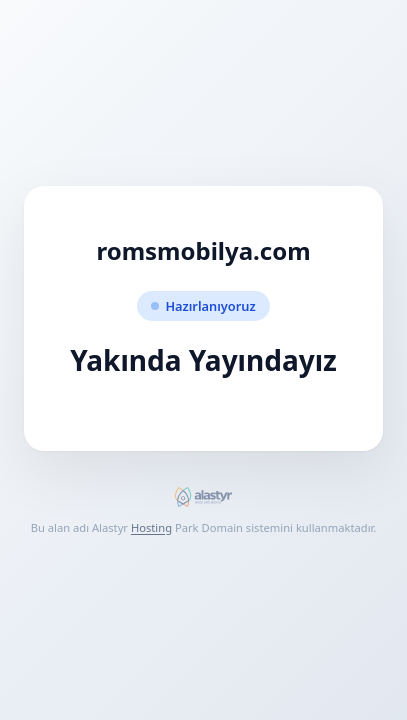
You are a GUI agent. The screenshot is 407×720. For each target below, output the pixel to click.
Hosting (151, 527)
